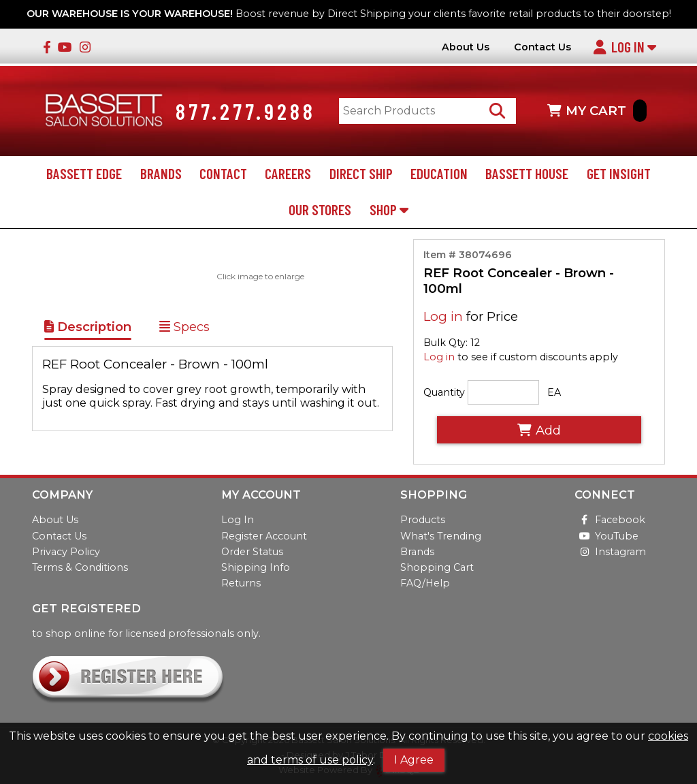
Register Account (264, 536)
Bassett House (527, 174)
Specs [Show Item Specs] (184, 327)
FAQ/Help (425, 583)
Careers (288, 174)
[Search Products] (498, 111)
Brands (161, 174)
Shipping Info (256, 567)
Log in (443, 317)
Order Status (252, 552)
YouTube (606, 536)
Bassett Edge (84, 174)
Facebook (610, 520)
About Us (466, 47)
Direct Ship (361, 174)
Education (439, 174)
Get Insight (619, 174)
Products (423, 520)
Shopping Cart (437, 567)
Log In (625, 47)
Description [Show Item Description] (88, 327)
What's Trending (441, 536)
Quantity (444, 392)
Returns (241, 583)
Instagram (610, 552)
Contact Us (542, 47)
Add (539, 430)
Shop (389, 209)
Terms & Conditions (80, 567)
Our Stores (320, 209)
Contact (223, 174)
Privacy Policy (66, 552)
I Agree (414, 760)
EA (554, 392)
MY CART (597, 111)
